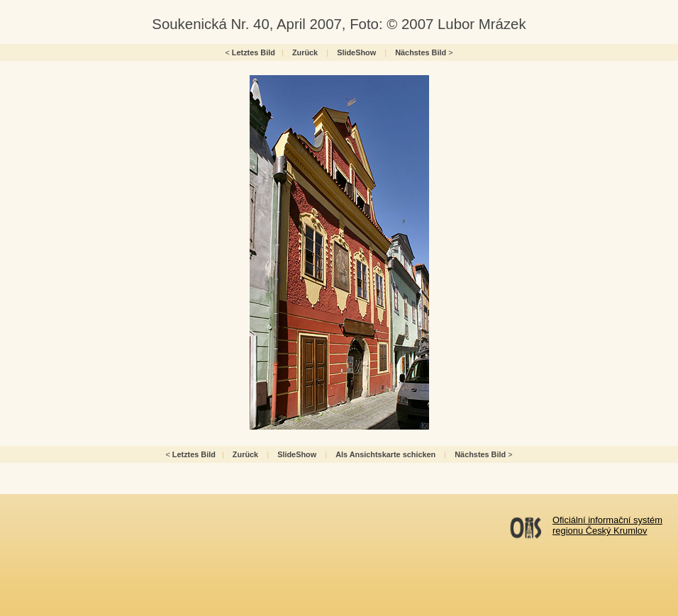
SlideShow (356, 52)
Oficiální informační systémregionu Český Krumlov (607, 525)
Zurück (305, 52)
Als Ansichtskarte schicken (385, 454)
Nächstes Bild (421, 52)
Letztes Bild (254, 52)
